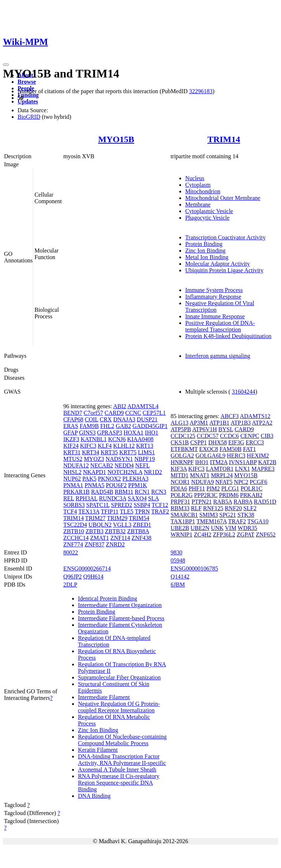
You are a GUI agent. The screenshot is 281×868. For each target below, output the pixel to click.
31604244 (244, 392)
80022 (71, 552)
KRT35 (109, 452)
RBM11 (124, 492)
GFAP (70, 433)
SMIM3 (209, 515)
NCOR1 (180, 482)
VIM (231, 528)
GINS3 (87, 433)
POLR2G (181, 495)
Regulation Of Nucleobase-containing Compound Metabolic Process (122, 740)
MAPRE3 (263, 469)
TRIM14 (224, 139)
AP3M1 (199, 423)
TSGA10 (258, 521)
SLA (153, 498)
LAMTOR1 (220, 469)
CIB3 (267, 436)
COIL (92, 419)
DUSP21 (147, 419)
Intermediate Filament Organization (120, 605)
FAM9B (89, 426)
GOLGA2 (182, 456)
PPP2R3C (206, 495)
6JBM (178, 585)
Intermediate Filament (104, 697)
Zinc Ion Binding (205, 251)
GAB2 (123, 426)
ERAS (71, 426)
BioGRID (29, 117)
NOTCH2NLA (125, 472)
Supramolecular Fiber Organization (119, 677)
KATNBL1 (93, 439)
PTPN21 (202, 502)
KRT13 (145, 446)
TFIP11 (109, 511)
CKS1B (180, 442)
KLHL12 (124, 446)
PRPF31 (180, 502)
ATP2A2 (262, 423)
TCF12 (160, 505)
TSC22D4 (75, 525)
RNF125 (213, 508)
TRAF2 (160, 511)
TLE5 (126, 511)
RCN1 (142, 492)
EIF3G (236, 442)
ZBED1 (142, 525)
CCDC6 (229, 436)
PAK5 (89, 479)
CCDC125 (183, 436)
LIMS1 (146, 452)
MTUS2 (73, 459)
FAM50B (231, 449)
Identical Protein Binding (108, 598)
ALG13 (179, 423)
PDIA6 (179, 488)
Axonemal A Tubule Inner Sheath (117, 770)
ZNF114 (120, 538)
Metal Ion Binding (207, 257)
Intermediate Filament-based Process (121, 618)
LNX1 (242, 469)
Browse (27, 82)
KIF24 (71, 446)
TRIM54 (139, 518)
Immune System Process (214, 290)
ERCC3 (255, 442)
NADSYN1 (119, 459)
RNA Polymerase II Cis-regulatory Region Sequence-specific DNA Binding (119, 783)
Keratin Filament (98, 750)
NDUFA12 (76, 465)
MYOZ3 (94, 459)
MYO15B (116, 139)
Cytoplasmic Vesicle (209, 211)
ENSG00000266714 (87, 568)
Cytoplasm (198, 185)
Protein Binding (204, 244)
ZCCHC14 (76, 538)
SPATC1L (98, 505)
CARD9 (114, 413)
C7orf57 (93, 413)
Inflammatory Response (213, 297)
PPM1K (138, 485)
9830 (176, 552)
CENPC (250, 436)
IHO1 (151, 433)
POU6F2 (116, 485)
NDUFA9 (203, 482)
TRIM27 (95, 518)
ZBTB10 (74, 531)
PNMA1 (73, 485)
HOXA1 (134, 433)
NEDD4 (124, 465)
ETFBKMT (184, 449)
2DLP (70, 585)
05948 (178, 560)
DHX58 (218, 442)
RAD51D (265, 502)
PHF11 (197, 488)
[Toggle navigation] (6, 65)
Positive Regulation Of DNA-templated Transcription (220, 326)
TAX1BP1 (183, 521)
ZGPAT (246, 535)
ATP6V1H (205, 429)
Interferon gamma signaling (218, 356)
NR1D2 (153, 472)
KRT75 (128, 452)
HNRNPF (182, 462)
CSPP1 (198, 442)
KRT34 (91, 452)
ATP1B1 (219, 423)
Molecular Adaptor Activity (218, 264)
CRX (106, 419)
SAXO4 (137, 498)
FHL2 (107, 426)
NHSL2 (72, 472)
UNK (217, 528)
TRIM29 (117, 518)
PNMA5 (94, 485)
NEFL (143, 465)
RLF (196, 508)
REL (69, 498)
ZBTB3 (95, 531)
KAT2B (267, 462)
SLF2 (250, 508)
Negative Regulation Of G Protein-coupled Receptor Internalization (119, 707)
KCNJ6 (117, 439)
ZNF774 (73, 544)
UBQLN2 (100, 525)
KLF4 (105, 446)
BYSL (226, 429)
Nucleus (195, 178)
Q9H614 (93, 577)
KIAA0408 (140, 439)
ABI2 (120, 406)
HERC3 (236, 456)
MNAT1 (200, 475)
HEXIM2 (258, 456)
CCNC (133, 413)
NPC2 (241, 482)
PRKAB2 (251, 495)
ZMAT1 (100, 538)
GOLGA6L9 (210, 456)
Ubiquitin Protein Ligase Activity (224, 270)
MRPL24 (222, 475)
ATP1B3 (241, 423)
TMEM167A (212, 521)
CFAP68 (73, 419)
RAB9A (243, 502)
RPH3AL (87, 498)
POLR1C (252, 488)
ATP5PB (181, 429)
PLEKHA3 (136, 479)
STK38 (246, 515)
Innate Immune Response (215, 316)
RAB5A (223, 502)
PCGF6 (258, 482)
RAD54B (102, 492)
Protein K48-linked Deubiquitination (228, 336)
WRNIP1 (181, 535)
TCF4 (70, 511)
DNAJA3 (124, 419)
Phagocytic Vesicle (207, 218)
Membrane (198, 204)
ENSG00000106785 (194, 568)
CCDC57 (208, 436)
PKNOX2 (109, 479)
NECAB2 (102, 465)
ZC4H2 (203, 535)
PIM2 (213, 488)
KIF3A (179, 469)
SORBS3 (74, 505)
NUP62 (72, 479)
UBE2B (180, 528)
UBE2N (200, 528)
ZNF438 (141, 538)
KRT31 (72, 452)
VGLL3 (122, 525)
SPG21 (228, 515)
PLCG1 (230, 488)
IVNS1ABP (243, 462)
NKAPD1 (95, 472)
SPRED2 (121, 505)
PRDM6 (229, 495)
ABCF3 (230, 416)
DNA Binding (94, 796)
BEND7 (73, 413)
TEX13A (89, 511)
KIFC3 (88, 446)
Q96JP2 (73, 577)
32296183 (201, 91)
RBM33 (180, 508)
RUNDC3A (113, 498)
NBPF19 (145, 459)
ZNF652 (266, 535)
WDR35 (248, 528)
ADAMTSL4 (143, 406)
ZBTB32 (115, 531)
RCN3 (159, 492)
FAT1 (249, 449)
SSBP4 (142, 505)
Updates (28, 101)
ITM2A (219, 462)
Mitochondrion (203, 191)
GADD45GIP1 (150, 426)
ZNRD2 (115, 544)
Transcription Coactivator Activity (225, 237)
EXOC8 (209, 449)
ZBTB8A (138, 531)
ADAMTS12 (255, 416)
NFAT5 (224, 482)
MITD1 (179, 475)
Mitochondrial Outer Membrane (223, 198)
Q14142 (180, 577)
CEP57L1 (154, 413)
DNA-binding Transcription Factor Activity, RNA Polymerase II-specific (122, 760)
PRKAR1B (76, 492)
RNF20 (233, 508)
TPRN (143, 511)
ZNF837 (94, 544)
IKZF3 (71, 439)
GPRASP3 (109, 433)
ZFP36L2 (224, 535)
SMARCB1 (184, 515)
